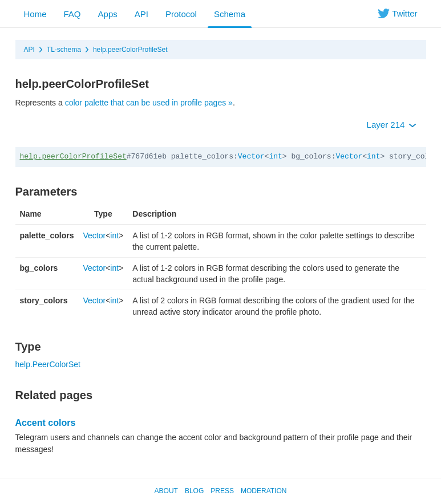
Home (35, 14)
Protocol (181, 14)
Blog (194, 491)
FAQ (72, 14)
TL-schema (64, 50)
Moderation (264, 491)
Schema (230, 14)
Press (222, 491)
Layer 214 (392, 125)
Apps (108, 14)
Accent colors (46, 423)
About (166, 491)
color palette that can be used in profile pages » (149, 103)
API (141, 14)
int (275, 157)
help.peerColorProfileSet (130, 50)
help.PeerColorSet (48, 364)
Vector (251, 157)
